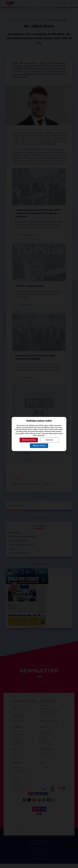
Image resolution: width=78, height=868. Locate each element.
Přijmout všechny (39, 446)
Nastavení (49, 440)
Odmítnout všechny (29, 440)
